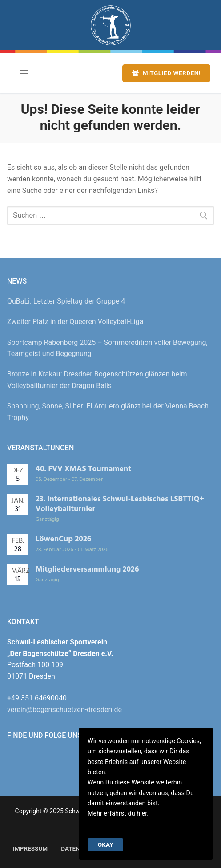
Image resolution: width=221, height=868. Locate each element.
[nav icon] (24, 73)
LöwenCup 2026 (63, 539)
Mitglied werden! (166, 73)
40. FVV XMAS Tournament (83, 469)
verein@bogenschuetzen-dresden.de (64, 710)
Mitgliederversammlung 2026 (87, 569)
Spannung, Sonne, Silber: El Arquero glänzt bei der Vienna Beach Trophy (108, 412)
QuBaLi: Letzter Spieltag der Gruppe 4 (66, 301)
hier (142, 814)
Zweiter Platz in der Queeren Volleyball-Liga (75, 322)
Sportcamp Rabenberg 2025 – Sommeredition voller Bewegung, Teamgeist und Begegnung (107, 348)
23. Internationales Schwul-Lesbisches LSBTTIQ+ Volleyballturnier (120, 504)
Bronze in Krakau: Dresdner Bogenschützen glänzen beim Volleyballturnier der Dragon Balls (97, 380)
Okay (106, 844)
